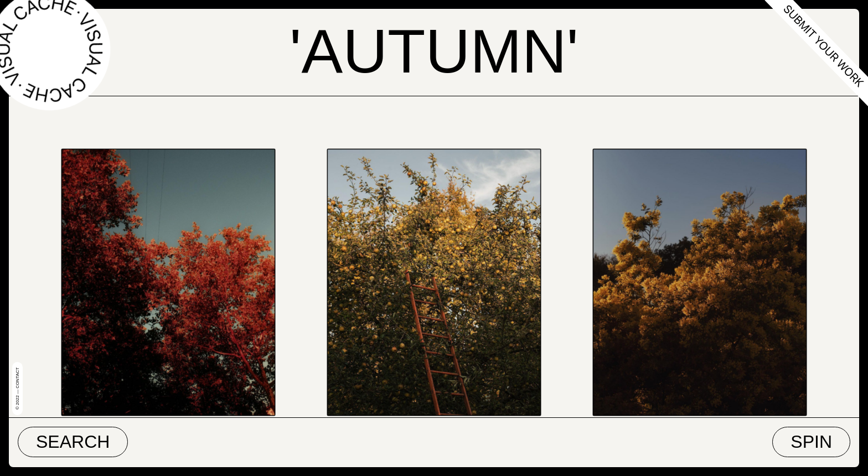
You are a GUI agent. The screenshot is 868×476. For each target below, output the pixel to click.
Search (73, 442)
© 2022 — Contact (17, 389)
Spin (811, 442)
